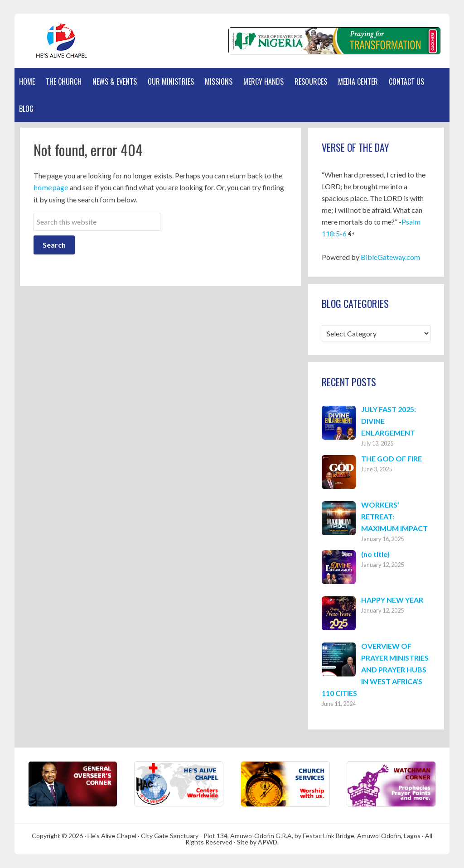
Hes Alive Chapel (58, 41)
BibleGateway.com (390, 257)
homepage (50, 187)
